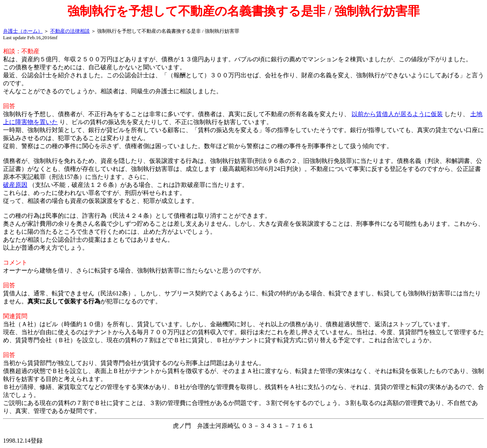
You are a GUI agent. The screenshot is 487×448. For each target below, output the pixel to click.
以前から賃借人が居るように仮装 (397, 114)
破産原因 (15, 185)
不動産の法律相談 (70, 31)
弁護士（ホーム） (23, 31)
